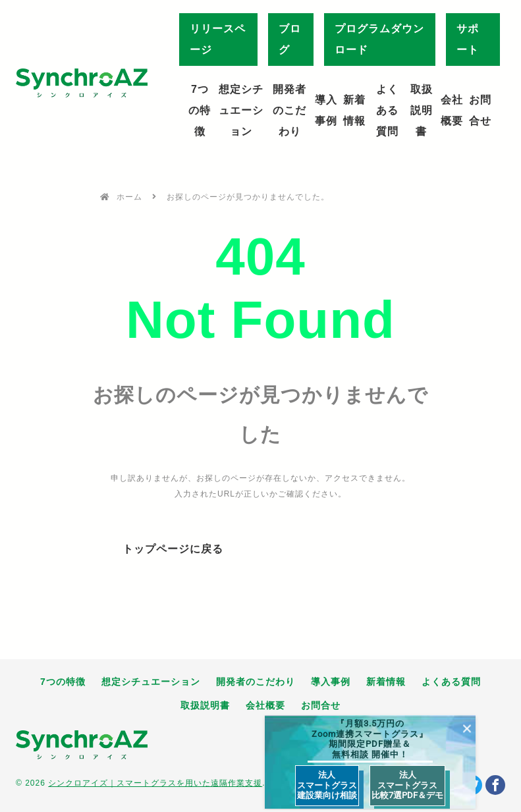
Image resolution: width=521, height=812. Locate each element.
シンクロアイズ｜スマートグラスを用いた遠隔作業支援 (155, 783)
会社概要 (452, 110)
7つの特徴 (200, 110)
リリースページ (218, 39)
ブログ (290, 39)
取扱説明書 (422, 110)
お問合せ (480, 110)
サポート (468, 39)
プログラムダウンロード (379, 39)
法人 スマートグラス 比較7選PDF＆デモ (407, 785)
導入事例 (326, 110)
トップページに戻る (173, 549)
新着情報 (354, 110)
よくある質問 (387, 110)
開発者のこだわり (289, 110)
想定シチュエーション (241, 110)
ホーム (129, 197)
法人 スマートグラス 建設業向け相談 (327, 785)
